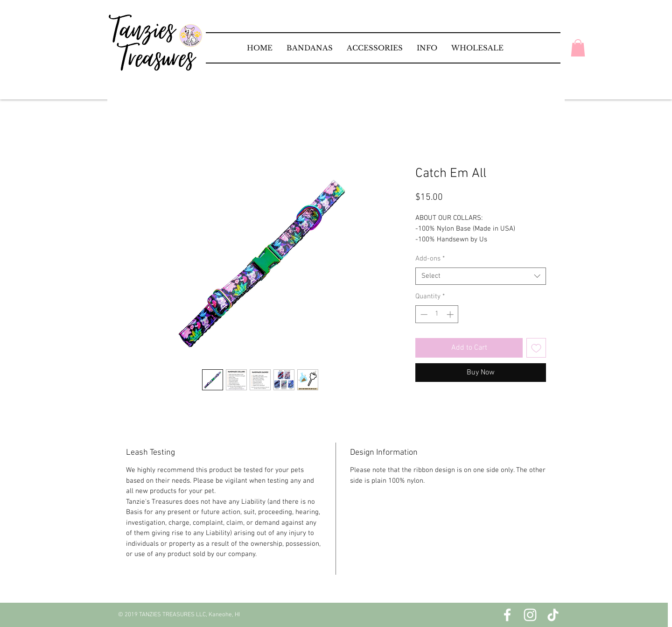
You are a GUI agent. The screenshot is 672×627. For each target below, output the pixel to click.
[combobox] (481, 276)
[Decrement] (423, 314)
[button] (310, 48)
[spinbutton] (437, 314)
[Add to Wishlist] (536, 348)
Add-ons (430, 259)
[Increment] (451, 314)
